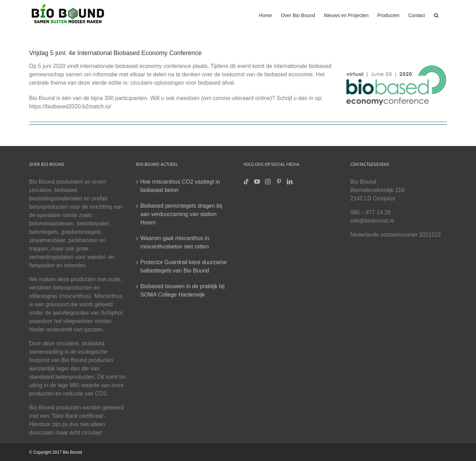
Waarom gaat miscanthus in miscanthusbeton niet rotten (175, 242)
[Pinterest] (279, 182)
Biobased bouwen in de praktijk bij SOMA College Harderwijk (182, 290)
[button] (436, 15)
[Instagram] (268, 182)
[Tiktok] (246, 182)
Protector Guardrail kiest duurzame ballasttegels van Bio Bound (184, 266)
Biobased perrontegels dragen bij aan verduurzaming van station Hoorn (181, 214)
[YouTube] (257, 182)
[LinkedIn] (290, 182)
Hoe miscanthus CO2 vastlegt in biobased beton (180, 186)
